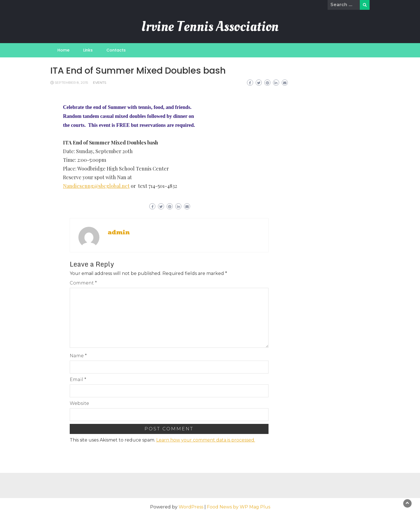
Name (78, 356)
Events (100, 82)
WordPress (191, 507)
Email (78, 380)
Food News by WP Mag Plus (239, 507)
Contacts (116, 50)
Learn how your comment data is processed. (206, 440)
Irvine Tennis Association (210, 26)
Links (88, 50)
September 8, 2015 (71, 82)
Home (63, 50)
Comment (83, 283)
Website (79, 403)
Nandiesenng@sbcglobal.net (96, 186)
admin (119, 232)
